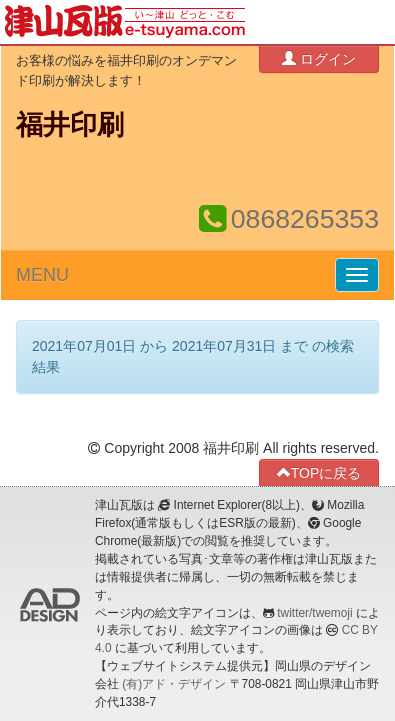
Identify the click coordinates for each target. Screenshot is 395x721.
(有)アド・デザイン (174, 684)
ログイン (319, 58)
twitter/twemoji (314, 613)
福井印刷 (70, 125)
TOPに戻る (319, 472)
